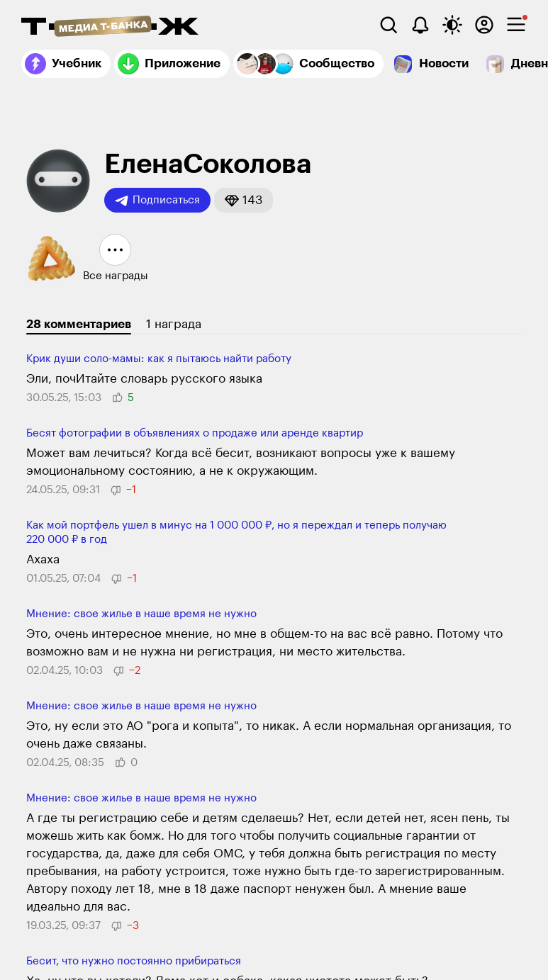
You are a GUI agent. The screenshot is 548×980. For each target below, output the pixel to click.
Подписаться (157, 201)
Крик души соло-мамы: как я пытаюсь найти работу (159, 359)
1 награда (174, 324)
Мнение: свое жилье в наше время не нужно (141, 614)
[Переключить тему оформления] (452, 25)
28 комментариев (79, 324)
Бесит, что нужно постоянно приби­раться (134, 961)
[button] (244, 200)
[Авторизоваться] (484, 25)
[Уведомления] (420, 25)
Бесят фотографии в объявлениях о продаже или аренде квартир (195, 433)
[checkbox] (516, 25)
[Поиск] (388, 25)
